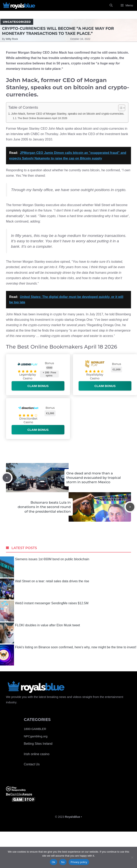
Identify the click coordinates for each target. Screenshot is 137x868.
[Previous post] (7, 478)
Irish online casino (37, 754)
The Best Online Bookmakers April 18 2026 (42, 118)
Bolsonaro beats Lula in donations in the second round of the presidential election (44, 507)
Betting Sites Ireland (38, 744)
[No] (132, 857)
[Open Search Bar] (111, 5)
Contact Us (32, 764)
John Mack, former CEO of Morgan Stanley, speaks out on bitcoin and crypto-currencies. (68, 114)
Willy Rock (12, 39)
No (63, 862)
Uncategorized (17, 22)
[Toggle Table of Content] (120, 108)
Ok (53, 862)
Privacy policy (79, 862)
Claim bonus (38, 386)
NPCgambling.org (36, 736)
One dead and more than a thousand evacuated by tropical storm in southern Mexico (94, 478)
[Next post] (130, 507)
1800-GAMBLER (35, 729)
